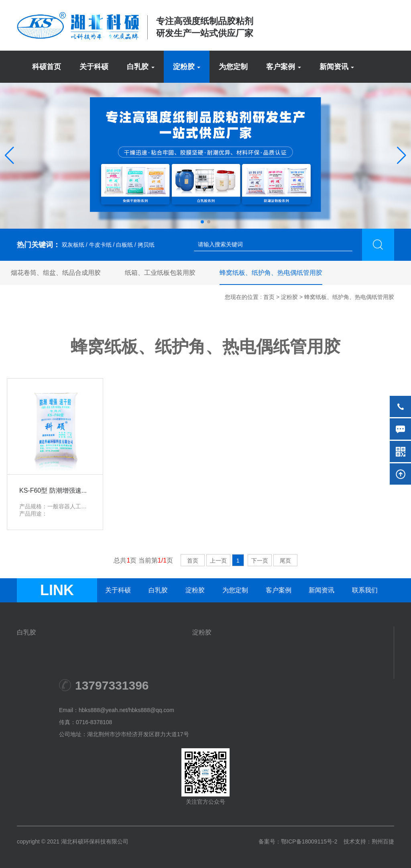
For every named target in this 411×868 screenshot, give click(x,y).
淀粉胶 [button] (187, 67)
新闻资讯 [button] (337, 67)
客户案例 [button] (284, 67)
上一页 (218, 561)
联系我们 (365, 590)
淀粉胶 (289, 297)
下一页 (260, 561)
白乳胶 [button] (141, 67)
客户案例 (279, 590)
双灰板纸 (72, 245)
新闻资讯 (321, 590)
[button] (9, 156)
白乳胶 (158, 590)
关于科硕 (94, 67)
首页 (269, 297)
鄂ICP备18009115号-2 (309, 841)
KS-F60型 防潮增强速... (53, 490)
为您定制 (233, 67)
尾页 (285, 561)
